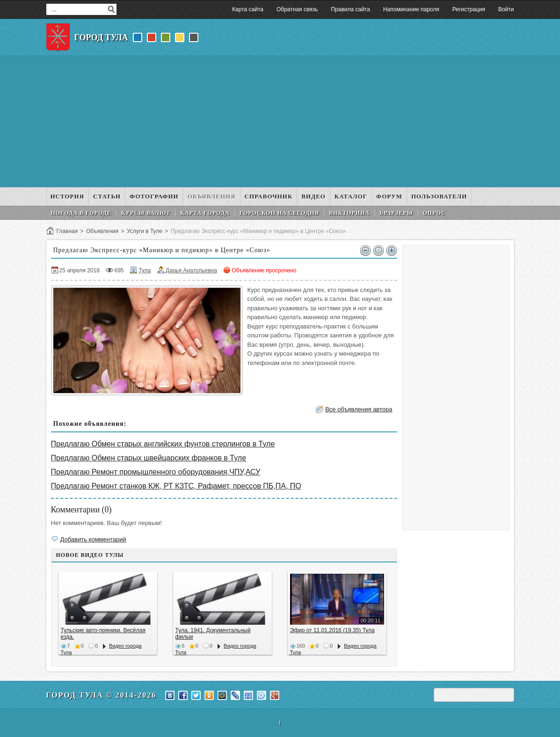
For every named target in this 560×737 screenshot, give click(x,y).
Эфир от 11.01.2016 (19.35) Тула (332, 630)
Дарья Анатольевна (191, 270)
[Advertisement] (280, 122)
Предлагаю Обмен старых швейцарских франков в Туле (149, 458)
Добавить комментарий (93, 539)
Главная (67, 231)
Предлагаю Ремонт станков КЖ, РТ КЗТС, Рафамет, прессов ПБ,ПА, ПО (176, 486)
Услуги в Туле (145, 231)
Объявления (102, 231)
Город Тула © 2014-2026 (102, 695)
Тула (145, 270)
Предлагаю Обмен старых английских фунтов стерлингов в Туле (163, 444)
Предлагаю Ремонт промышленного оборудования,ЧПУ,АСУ (156, 472)
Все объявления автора (359, 409)
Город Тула (101, 37)
